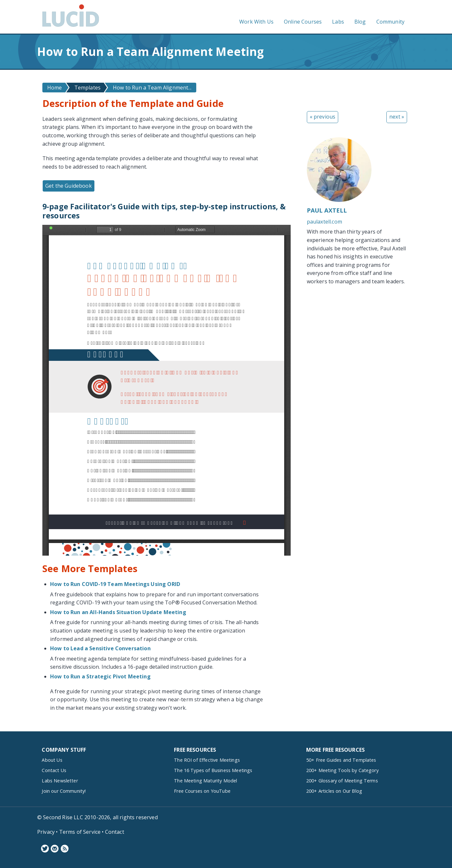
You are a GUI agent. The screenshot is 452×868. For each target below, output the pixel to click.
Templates (87, 88)
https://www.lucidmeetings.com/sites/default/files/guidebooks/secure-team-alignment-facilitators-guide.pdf (167, 390)
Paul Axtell (327, 210)
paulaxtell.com (324, 222)
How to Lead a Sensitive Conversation (100, 648)
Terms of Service (80, 832)
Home (55, 88)
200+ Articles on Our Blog (334, 791)
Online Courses (303, 22)
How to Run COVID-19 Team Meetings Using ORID (115, 584)
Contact (115, 832)
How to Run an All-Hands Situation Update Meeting (118, 612)
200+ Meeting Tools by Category (342, 770)
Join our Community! (64, 791)
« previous (323, 117)
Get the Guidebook (69, 186)
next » (397, 117)
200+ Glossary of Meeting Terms (342, 781)
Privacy (46, 832)
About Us (52, 760)
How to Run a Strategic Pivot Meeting (100, 676)
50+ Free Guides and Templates (341, 760)
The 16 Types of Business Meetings (213, 770)
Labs (338, 22)
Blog (360, 22)
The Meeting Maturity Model (205, 781)
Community (390, 22)
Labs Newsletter (60, 781)
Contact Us (54, 770)
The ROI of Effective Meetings (207, 760)
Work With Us (256, 22)
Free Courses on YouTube (202, 791)
